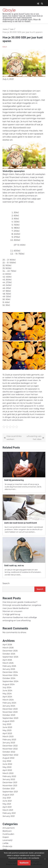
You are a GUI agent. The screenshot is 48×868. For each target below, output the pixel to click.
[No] (45, 859)
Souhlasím (24, 863)
